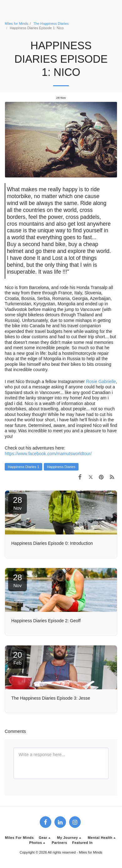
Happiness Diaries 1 (23, 467)
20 (18, 658)
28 (18, 503)
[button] (45, 838)
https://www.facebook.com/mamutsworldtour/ (48, 454)
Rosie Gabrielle (101, 381)
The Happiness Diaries (51, 24)
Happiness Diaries (61, 467)
